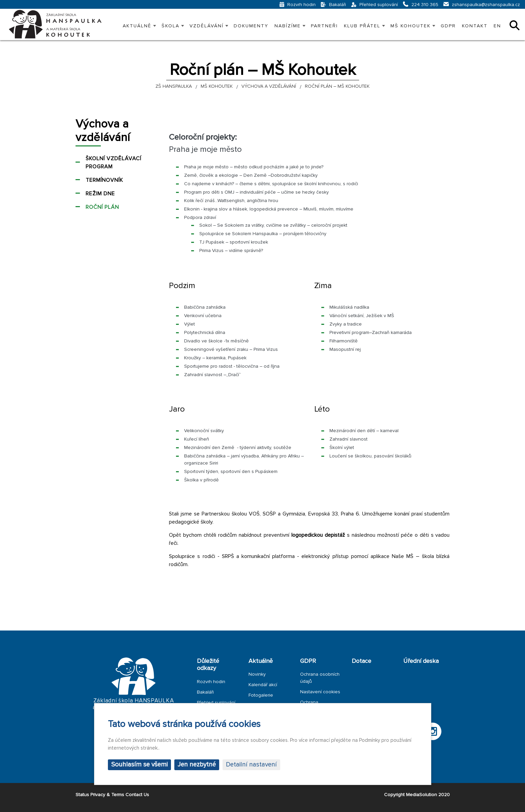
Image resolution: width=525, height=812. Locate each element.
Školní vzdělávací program (113, 163)
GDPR (448, 26)
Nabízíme (288, 26)
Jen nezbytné (197, 765)
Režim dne (100, 194)
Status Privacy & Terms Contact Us (112, 795)
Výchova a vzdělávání (103, 131)
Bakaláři (205, 692)
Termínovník (104, 180)
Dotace (361, 661)
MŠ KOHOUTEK (411, 26)
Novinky (257, 674)
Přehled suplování (216, 703)
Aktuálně (137, 26)
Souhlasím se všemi (139, 765)
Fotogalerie (261, 695)
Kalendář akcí (263, 685)
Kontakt (475, 26)
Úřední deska (421, 661)
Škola (170, 26)
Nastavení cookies (320, 692)
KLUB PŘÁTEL (362, 26)
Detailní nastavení (251, 765)
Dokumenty (251, 26)
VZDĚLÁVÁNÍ (207, 26)
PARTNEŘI (324, 26)
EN (497, 26)
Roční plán (102, 207)
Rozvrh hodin (211, 682)
